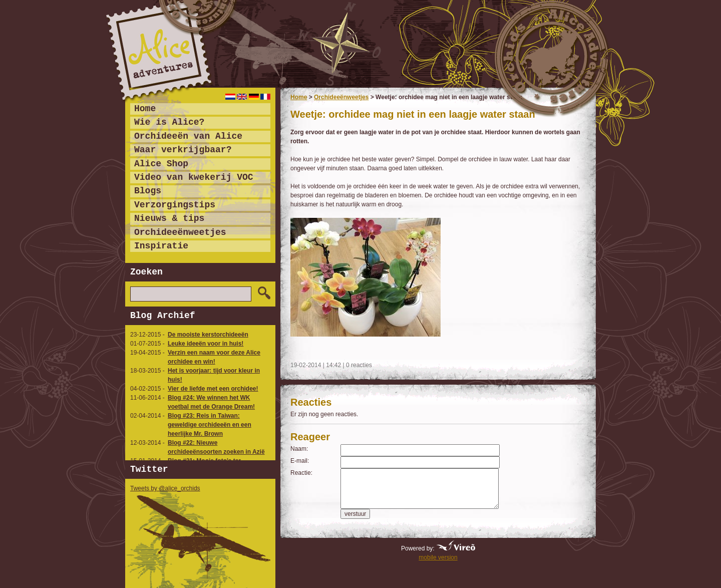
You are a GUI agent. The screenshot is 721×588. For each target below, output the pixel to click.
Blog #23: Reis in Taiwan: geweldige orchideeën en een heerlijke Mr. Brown (210, 425)
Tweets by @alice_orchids (165, 488)
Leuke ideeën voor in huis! (206, 344)
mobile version (438, 557)
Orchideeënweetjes (341, 97)
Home (299, 97)
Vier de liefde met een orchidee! (213, 389)
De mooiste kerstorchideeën (208, 335)
